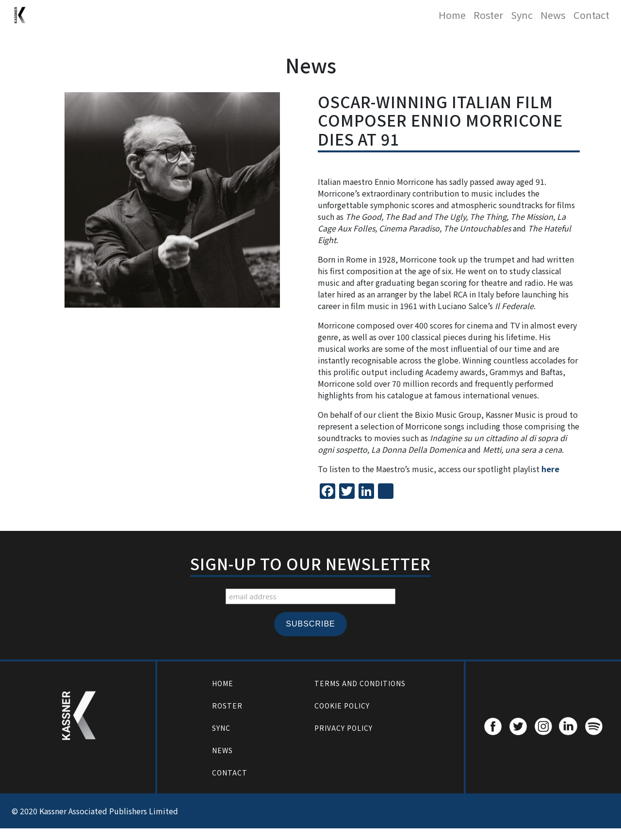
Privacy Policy (343, 728)
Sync (522, 15)
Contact (591, 15)
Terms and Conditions (360, 683)
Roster (488, 15)
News (553, 15)
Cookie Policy (342, 706)
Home (452, 15)
